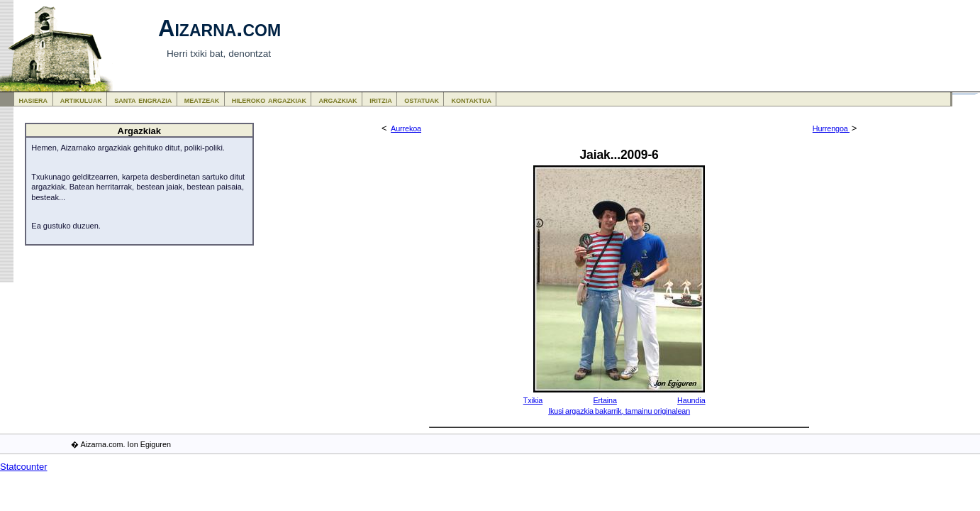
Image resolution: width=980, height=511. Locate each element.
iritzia (381, 100)
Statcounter (24, 467)
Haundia (691, 400)
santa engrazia (143, 100)
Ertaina (605, 400)
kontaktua (472, 100)
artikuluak (81, 100)
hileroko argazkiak (269, 100)
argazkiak (338, 100)
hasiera (34, 100)
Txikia (533, 400)
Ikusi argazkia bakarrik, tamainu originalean (619, 411)
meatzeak (202, 100)
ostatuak (422, 100)
